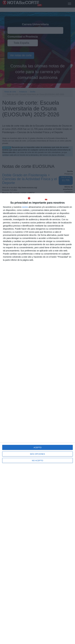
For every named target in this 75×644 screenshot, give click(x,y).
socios (25, 207)
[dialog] (37, 419)
